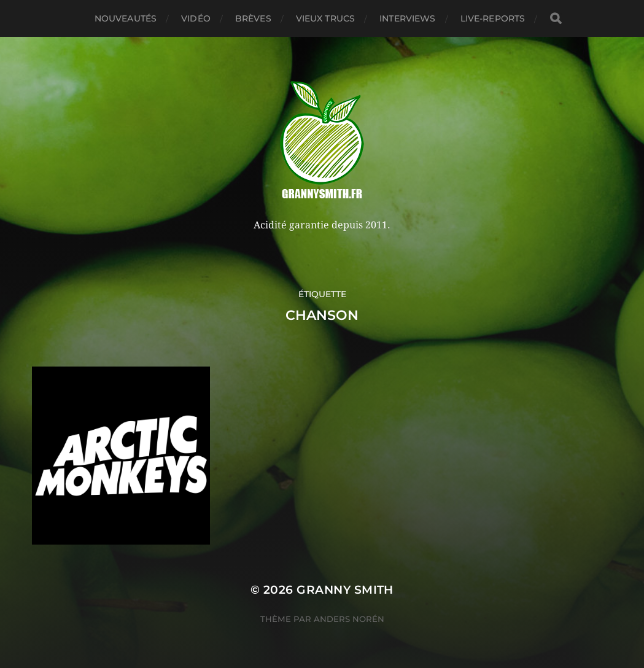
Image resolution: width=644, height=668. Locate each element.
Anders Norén (349, 619)
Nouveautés (126, 18)
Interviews (407, 18)
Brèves (253, 18)
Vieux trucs (326, 18)
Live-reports (493, 18)
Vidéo (196, 18)
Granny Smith (345, 590)
